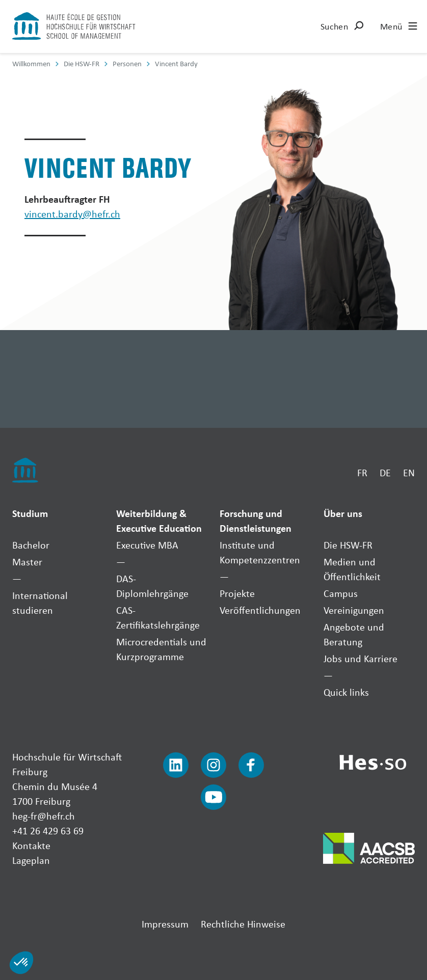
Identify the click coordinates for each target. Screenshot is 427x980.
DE (385, 472)
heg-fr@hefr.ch (44, 816)
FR (362, 472)
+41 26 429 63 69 (48, 831)
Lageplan (31, 860)
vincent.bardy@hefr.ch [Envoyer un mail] (72, 214)
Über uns (343, 513)
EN (409, 472)
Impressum (165, 924)
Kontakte (31, 845)
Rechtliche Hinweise (243, 924)
